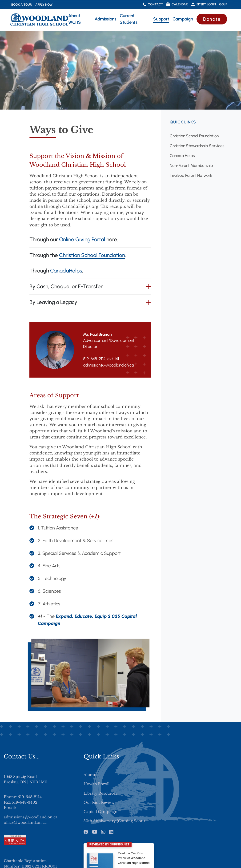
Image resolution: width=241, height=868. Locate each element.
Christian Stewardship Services (197, 146)
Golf (223, 4)
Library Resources (100, 793)
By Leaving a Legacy (53, 302)
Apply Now (44, 4)
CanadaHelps (66, 271)
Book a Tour (22, 4)
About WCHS (75, 19)
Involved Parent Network (191, 175)
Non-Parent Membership (191, 165)
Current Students (129, 19)
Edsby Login (204, 4)
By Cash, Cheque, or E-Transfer (66, 286)
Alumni (91, 775)
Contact (153, 4)
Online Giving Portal (82, 239)
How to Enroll (96, 784)
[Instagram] (103, 832)
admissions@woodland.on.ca (31, 817)
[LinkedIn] (111, 832)
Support (161, 19)
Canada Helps (182, 156)
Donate (212, 19)
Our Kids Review (99, 803)
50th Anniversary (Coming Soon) (114, 821)
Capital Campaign (100, 812)
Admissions (105, 19)
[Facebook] (86, 832)
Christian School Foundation (92, 255)
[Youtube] (95, 832)
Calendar (177, 4)
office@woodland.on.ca (25, 823)
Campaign (183, 19)
